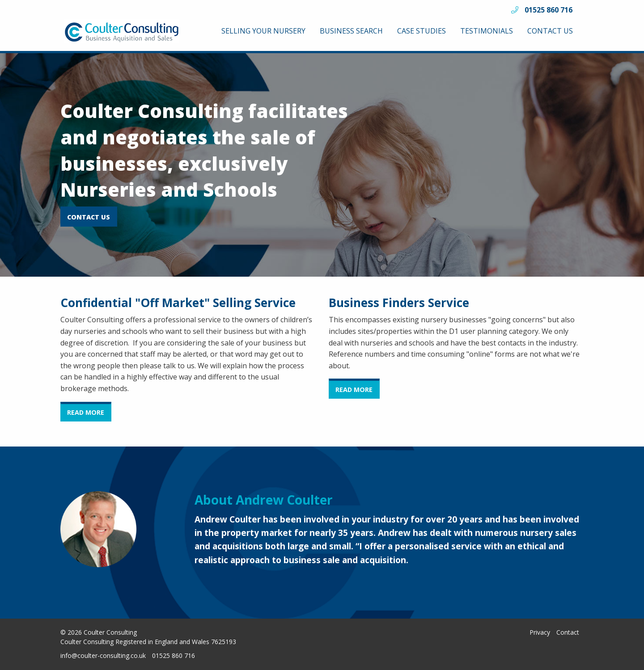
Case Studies (422, 31)
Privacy (540, 632)
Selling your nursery (263, 31)
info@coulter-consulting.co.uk (103, 655)
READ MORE (86, 412)
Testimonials (487, 31)
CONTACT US (89, 217)
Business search (351, 31)
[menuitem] (263, 31)
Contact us (550, 31)
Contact (568, 632)
